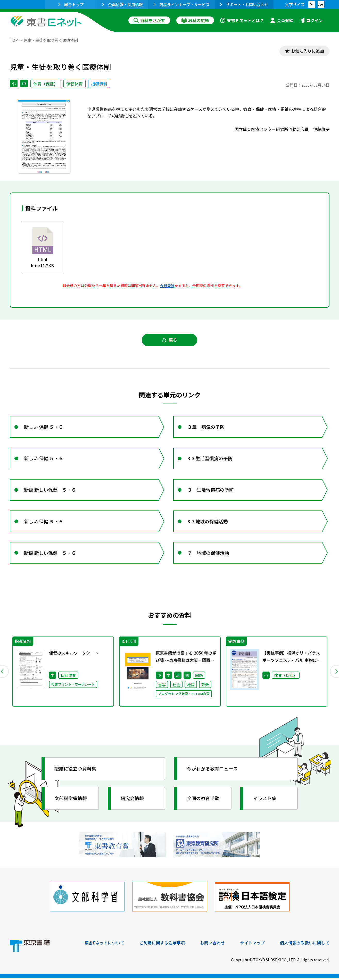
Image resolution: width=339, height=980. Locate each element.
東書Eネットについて (104, 945)
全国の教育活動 (204, 802)
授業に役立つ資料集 (76, 772)
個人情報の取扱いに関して (305, 945)
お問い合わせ (212, 945)
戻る (170, 340)
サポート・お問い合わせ (244, 5)
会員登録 (282, 20)
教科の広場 (195, 20)
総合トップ (71, 5)
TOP (14, 40)
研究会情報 (133, 802)
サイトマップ (252, 945)
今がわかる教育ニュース (213, 772)
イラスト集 (265, 802)
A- (312, 5)
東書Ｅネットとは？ (242, 20)
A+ (321, 5)
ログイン (311, 20)
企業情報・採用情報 (122, 5)
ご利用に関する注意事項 (162, 945)
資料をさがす (149, 20)
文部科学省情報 (71, 802)
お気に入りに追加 (307, 51)
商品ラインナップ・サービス (181, 5)
